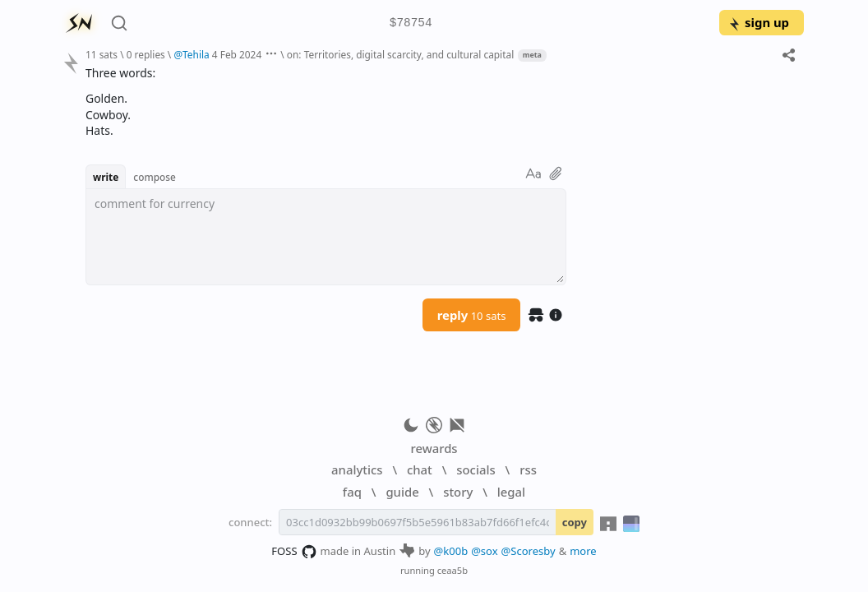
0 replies (146, 54)
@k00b (451, 551)
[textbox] (326, 237)
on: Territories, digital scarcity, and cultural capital (400, 54)
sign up (758, 22)
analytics (357, 469)
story (458, 492)
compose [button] (155, 177)
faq (352, 492)
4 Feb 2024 (237, 54)
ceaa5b (452, 570)
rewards (434, 448)
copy (575, 522)
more (583, 551)
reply (472, 315)
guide (402, 492)
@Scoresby (529, 551)
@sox (484, 551)
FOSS (294, 552)
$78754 (411, 23)
